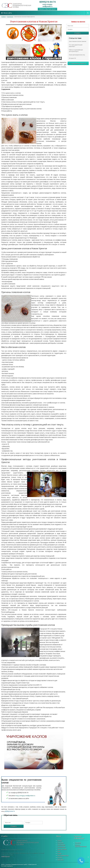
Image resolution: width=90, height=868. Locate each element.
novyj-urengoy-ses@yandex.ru (47, 5)
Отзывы (59, 853)
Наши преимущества (63, 855)
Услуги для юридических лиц (77, 55)
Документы (78, 843)
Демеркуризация (62, 849)
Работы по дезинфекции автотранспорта (76, 51)
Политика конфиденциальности (81, 846)
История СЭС (72, 58)
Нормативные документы (78, 63)
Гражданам (10, 17)
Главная (3, 17)
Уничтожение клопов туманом (78, 41)
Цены (59, 851)
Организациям (61, 847)
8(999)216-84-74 (47, 2)
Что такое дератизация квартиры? (76, 46)
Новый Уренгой (5, 856)
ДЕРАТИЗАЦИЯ (61, 845)
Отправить (14, 826)
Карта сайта (60, 860)
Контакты (60, 858)
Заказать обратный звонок (47, 9)
